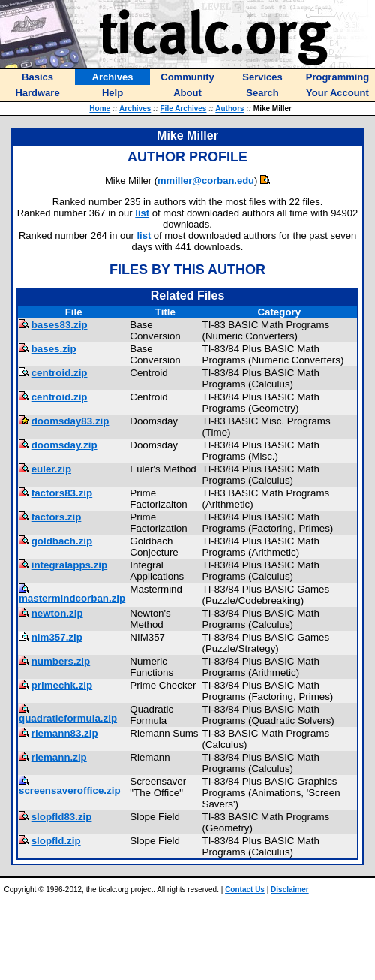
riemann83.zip (65, 733)
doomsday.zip (64, 445)
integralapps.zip (69, 565)
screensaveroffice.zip (70, 790)
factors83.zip (62, 493)
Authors (229, 109)
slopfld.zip (56, 841)
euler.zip (51, 469)
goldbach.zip (62, 541)
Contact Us (245, 890)
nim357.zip (57, 637)
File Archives (184, 109)
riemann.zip (59, 757)
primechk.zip (62, 685)
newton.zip (57, 613)
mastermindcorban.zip (72, 598)
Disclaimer (290, 890)
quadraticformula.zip (68, 718)
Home (100, 109)
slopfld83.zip (62, 817)
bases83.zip (60, 325)
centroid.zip (60, 373)
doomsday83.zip (70, 421)
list (142, 213)
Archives (135, 109)
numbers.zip (61, 661)
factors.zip (57, 517)
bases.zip (54, 349)
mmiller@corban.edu (206, 181)
